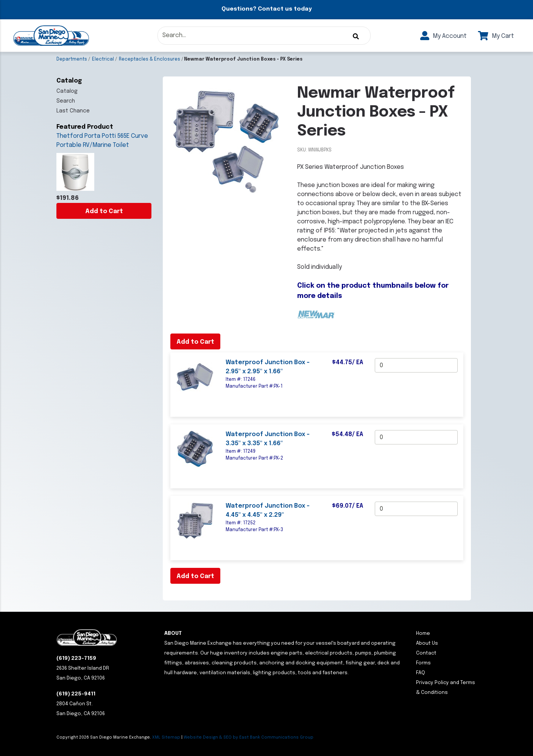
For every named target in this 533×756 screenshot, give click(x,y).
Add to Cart (104, 211)
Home (423, 634)
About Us (427, 643)
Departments (72, 59)
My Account (443, 36)
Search (66, 101)
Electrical (103, 59)
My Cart (496, 36)
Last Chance (73, 111)
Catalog (67, 91)
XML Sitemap (166, 737)
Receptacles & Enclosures (150, 59)
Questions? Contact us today (266, 9)
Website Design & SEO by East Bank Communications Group (249, 737)
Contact (426, 653)
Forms (423, 663)
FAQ (421, 673)
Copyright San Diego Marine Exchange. (104, 737)
